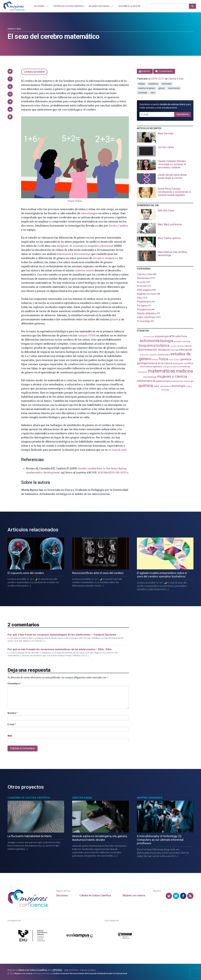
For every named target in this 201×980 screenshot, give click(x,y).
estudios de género (147, 88)
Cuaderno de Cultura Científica (29, 798)
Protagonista (144, 309)
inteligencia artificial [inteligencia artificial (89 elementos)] (171, 367)
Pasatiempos (144, 302)
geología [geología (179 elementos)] (142, 363)
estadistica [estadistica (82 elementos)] (153, 355)
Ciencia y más (14, 29)
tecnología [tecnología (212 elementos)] (178, 386)
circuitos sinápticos (105, 258)
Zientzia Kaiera (82, 798)
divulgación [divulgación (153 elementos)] (164, 350)
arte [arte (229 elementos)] (172, 336)
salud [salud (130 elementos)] (156, 386)
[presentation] (165, 137)
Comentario (14, 684)
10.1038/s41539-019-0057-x (113, 472)
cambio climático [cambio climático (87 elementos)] (177, 346)
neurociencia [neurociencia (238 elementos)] (146, 381)
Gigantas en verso (147, 294)
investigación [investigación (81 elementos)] (142, 372)
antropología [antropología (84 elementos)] (149, 337)
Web (10, 736)
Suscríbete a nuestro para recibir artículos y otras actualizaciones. (165, 106)
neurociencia (174, 88)
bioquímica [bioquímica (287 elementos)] (147, 345)
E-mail (12, 724)
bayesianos (64, 254)
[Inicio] (14, 6)
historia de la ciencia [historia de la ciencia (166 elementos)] (160, 363)
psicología (143, 93)
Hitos (140, 298)
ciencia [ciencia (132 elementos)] (188, 346)
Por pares (142, 306)
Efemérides (143, 278)
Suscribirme (183, 114)
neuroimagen (89, 213)
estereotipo (167, 84)
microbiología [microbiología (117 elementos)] (150, 377)
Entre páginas (144, 290)
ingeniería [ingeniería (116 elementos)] (157, 367)
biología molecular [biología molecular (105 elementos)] (182, 341)
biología (142, 84)
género (114, 319)
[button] (10, 71)
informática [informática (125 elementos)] (146, 367)
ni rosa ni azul (117, 450)
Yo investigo (144, 321)
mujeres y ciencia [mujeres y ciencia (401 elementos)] (172, 376)
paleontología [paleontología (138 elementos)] (163, 381)
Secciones (62, 895)
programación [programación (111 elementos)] (177, 381)
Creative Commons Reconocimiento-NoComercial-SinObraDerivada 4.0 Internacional (90, 974)
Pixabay (79, 201)
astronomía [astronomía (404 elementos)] (150, 341)
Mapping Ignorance (150, 798)
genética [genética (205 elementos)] (186, 359)
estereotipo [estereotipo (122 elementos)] (164, 355)
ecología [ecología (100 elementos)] (175, 350)
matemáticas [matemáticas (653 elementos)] (162, 371)
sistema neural (84, 270)
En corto (141, 282)
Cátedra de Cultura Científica (95, 895)
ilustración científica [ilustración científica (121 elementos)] (183, 363)
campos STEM (87, 335)
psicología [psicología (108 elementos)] (189, 381)
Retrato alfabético (147, 313)
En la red (142, 286)
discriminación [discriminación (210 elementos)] (148, 350)
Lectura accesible (34, 72)
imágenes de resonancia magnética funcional (85, 246)
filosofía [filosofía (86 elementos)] (155, 360)
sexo (153, 93)
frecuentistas (82, 254)
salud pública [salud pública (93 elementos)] (165, 386)
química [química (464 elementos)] (146, 385)
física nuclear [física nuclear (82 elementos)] (174, 360)
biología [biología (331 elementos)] (167, 341)
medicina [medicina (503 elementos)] (184, 371)
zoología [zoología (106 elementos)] (165, 390)
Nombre (13, 713)
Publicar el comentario (23, 748)
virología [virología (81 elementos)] (189, 386)
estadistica (153, 84)
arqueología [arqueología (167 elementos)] (162, 336)
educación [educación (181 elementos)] (186, 350)
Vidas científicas (146, 317)
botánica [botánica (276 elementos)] (163, 345)
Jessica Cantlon (118, 226)
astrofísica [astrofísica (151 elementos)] (181, 336)
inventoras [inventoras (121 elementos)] (185, 367)
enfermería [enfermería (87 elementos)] (144, 355)
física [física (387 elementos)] (163, 359)
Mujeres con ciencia (134, 895)
